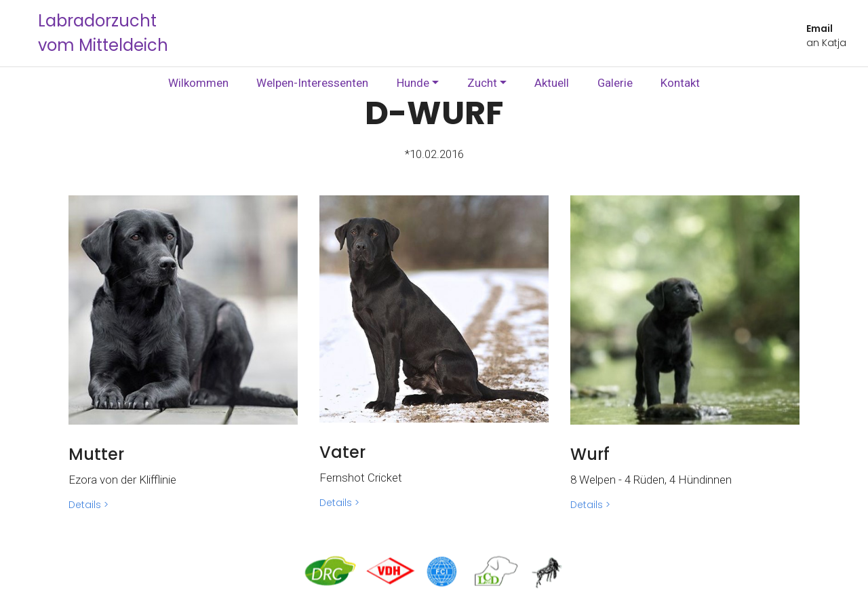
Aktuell (552, 83)
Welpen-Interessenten (312, 83)
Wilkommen (198, 83)
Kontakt (680, 83)
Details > (88, 505)
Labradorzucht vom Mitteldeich (103, 33)
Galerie (615, 83)
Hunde (413, 83)
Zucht (482, 83)
